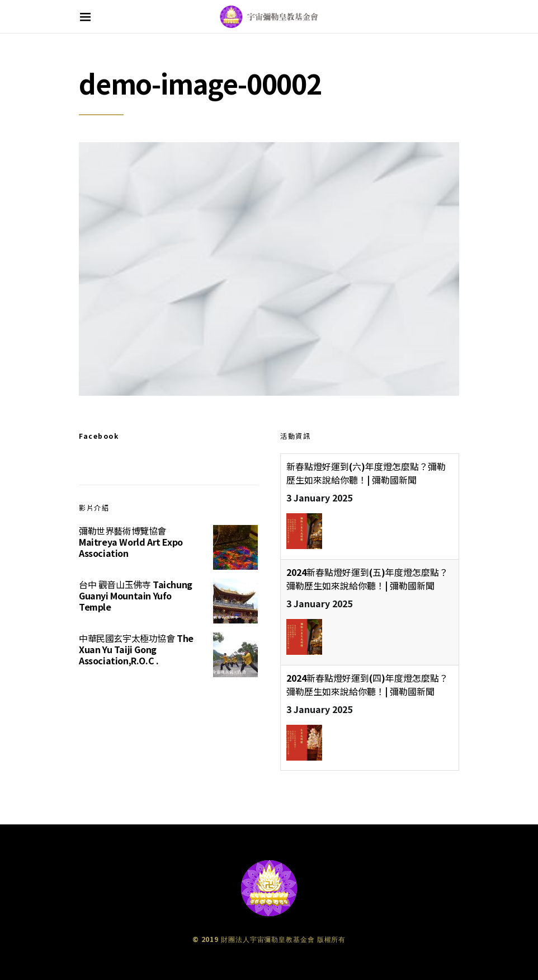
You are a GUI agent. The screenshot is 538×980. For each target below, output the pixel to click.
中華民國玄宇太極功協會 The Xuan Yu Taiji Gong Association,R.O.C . (136, 649)
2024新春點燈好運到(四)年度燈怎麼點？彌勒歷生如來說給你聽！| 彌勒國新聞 (367, 684)
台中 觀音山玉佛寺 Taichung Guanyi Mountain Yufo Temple (136, 595)
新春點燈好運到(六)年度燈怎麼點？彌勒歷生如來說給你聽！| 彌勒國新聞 (366, 473)
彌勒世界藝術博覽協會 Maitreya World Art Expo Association (131, 542)
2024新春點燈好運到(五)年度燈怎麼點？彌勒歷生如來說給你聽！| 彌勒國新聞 (367, 579)
